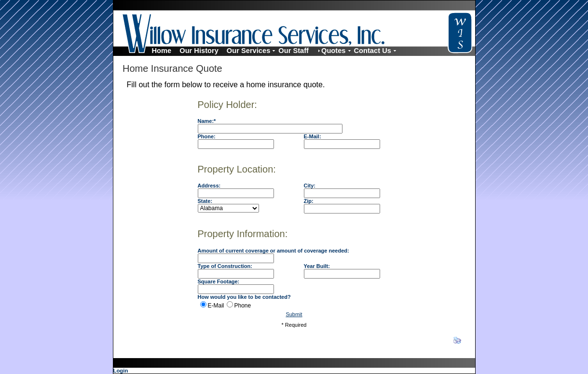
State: (205, 201)
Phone (243, 306)
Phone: (207, 136)
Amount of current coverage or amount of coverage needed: (273, 251)
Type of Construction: (225, 266)
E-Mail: (313, 136)
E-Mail (216, 306)
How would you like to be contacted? (244, 297)
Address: (209, 186)
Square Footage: (219, 281)
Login (121, 371)
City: (310, 186)
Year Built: (317, 266)
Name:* (207, 121)
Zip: (309, 201)
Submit (294, 314)
